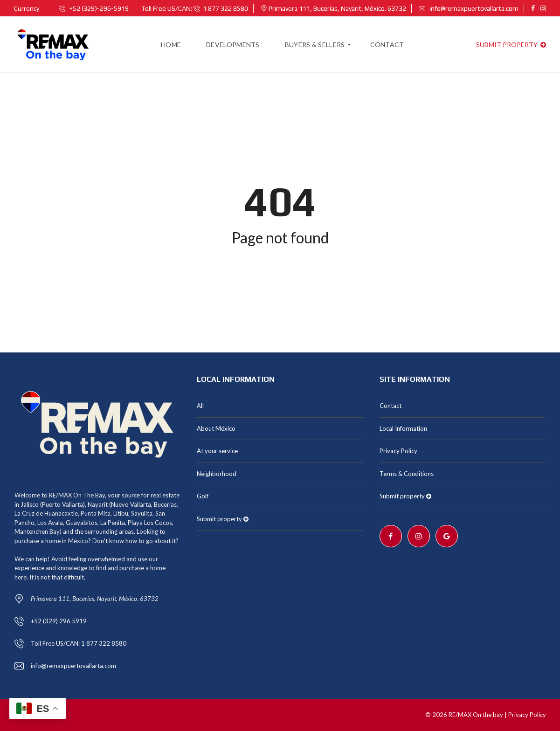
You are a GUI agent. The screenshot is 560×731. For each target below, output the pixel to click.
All (200, 406)
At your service (217, 451)
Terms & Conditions (407, 474)
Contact (391, 406)
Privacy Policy (398, 451)
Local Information (403, 428)
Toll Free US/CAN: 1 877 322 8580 (79, 643)
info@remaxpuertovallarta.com (469, 8)
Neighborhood (217, 474)
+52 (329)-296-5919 (94, 8)
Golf (203, 496)
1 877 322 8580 (221, 8)
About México (216, 428)
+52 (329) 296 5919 (59, 621)
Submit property (511, 45)
